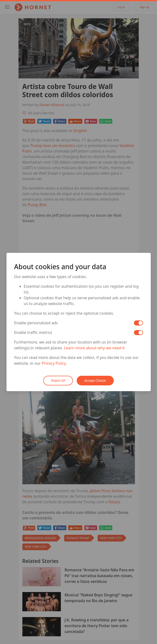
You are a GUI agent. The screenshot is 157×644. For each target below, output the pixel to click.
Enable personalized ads (36, 323)
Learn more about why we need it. (95, 348)
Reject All (58, 381)
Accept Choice (95, 381)
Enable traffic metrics (33, 332)
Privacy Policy (54, 363)
